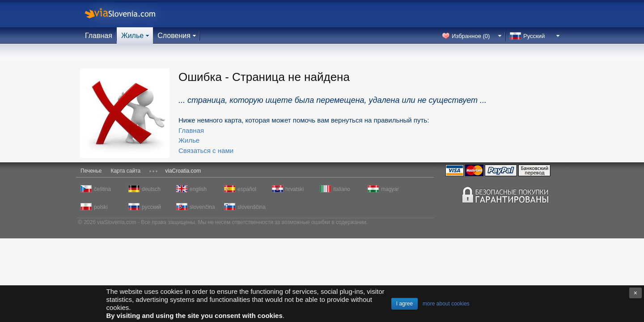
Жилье (132, 36)
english (198, 189)
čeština (102, 189)
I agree (405, 304)
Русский (534, 36)
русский (151, 207)
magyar (390, 189)
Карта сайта (125, 171)
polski (101, 207)
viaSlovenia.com (127, 14)
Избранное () (471, 36)
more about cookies (446, 304)
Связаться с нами (206, 150)
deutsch (151, 189)
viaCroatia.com (183, 171)
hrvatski (294, 189)
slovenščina (251, 207)
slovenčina (202, 207)
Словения (174, 36)
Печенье (91, 171)
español (247, 189)
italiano (342, 189)
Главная (99, 36)
